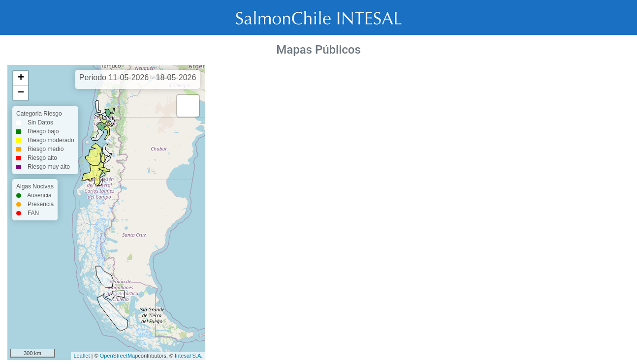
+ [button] (21, 78)
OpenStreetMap (119, 356)
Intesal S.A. (189, 356)
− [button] (21, 93)
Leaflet (81, 356)
